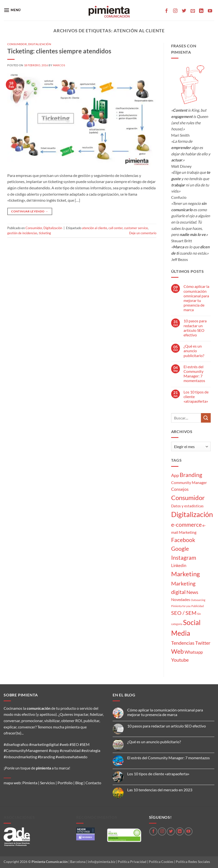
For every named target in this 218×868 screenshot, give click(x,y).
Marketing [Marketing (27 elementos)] (185, 574)
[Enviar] (206, 418)
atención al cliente (95, 228)
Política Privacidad (132, 862)
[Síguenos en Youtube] (210, 11)
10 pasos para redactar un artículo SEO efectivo (195, 328)
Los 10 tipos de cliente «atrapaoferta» (196, 396)
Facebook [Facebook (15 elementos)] (183, 540)
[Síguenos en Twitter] (184, 11)
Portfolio (65, 783)
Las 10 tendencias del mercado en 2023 (160, 790)
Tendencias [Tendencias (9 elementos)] (183, 643)
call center (116, 228)
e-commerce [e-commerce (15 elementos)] (186, 525)
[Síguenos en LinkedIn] (201, 11)
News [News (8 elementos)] (192, 592)
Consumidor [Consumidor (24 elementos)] (188, 498)
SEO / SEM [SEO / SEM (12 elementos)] (184, 613)
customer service (136, 228)
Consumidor (17, 44)
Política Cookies (161, 862)
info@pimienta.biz (102, 862)
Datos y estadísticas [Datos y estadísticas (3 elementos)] (187, 506)
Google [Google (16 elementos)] (180, 549)
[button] (12, 10)
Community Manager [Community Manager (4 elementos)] (189, 482)
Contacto (93, 783)
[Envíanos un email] (193, 11)
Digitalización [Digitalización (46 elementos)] (192, 514)
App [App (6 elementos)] (175, 475)
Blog (79, 783)
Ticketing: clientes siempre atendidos (59, 51)
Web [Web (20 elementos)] (177, 651)
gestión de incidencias (22, 233)
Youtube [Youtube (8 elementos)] (180, 660)
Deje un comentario (143, 233)
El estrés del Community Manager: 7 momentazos (194, 374)
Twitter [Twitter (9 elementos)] (203, 643)
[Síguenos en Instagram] (175, 11)
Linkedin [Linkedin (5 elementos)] (179, 565)
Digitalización (40, 44)
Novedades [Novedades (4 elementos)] (181, 599)
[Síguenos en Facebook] (167, 11)
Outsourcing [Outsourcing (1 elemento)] (198, 600)
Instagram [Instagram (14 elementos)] (184, 558)
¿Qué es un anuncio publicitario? (194, 351)
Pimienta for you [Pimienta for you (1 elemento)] (181, 606)
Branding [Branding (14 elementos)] (191, 475)
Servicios (47, 783)
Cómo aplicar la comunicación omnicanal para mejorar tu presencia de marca (196, 298)
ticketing (45, 233)
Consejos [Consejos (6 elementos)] (180, 489)
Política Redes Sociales (193, 862)
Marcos (59, 65)
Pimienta (30, 783)
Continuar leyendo (30, 211)
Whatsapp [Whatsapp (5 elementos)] (194, 652)
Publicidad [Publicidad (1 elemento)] (197, 606)
